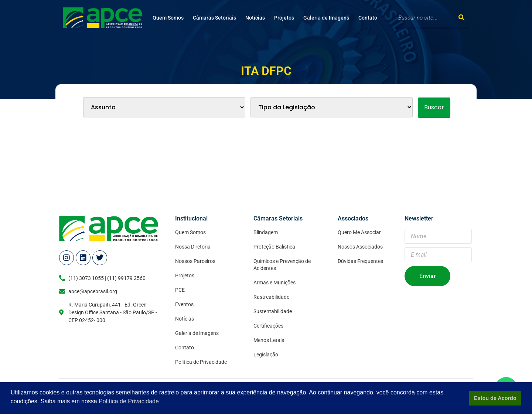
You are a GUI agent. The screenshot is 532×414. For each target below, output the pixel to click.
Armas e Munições (274, 283)
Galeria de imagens (197, 333)
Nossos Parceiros (195, 261)
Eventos (184, 304)
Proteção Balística (274, 247)
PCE (180, 290)
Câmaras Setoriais (214, 18)
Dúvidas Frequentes (360, 261)
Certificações (268, 326)
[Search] (461, 18)
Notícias (255, 18)
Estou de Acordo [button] (495, 398)
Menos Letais (269, 340)
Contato (368, 18)
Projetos (284, 18)
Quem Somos (168, 18)
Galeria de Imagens (326, 18)
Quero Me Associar (359, 232)
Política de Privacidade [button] (129, 401)
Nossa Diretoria (193, 247)
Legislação (266, 355)
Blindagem (266, 232)
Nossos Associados (360, 247)
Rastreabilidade (271, 297)
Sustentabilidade (273, 311)
